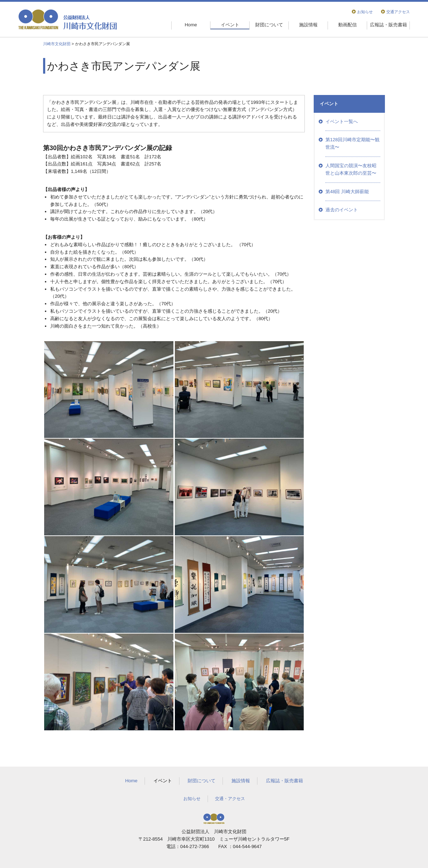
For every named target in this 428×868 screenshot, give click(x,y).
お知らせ (365, 12)
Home (191, 25)
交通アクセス (398, 12)
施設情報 (308, 25)
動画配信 (348, 25)
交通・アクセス (230, 799)
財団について (269, 25)
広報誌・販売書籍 (388, 25)
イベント (230, 25)
